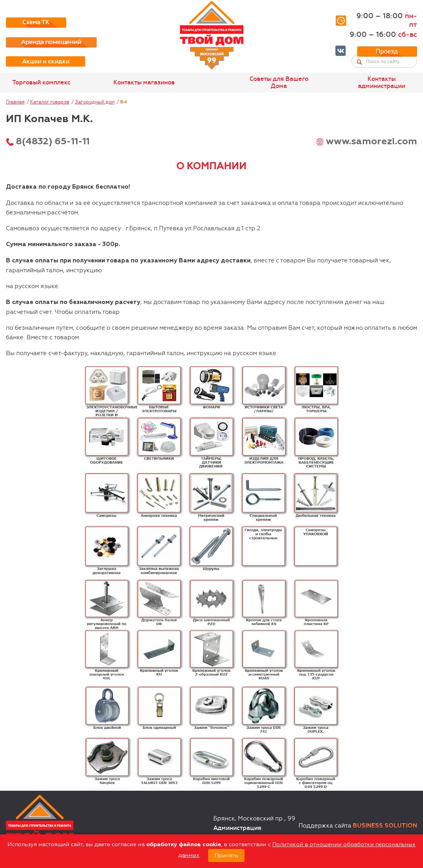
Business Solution (385, 826)
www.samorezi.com (371, 141)
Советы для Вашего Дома (279, 82)
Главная (15, 102)
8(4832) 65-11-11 (53, 141)
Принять (226, 856)
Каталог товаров (50, 102)
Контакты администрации (382, 82)
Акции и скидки (46, 61)
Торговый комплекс (41, 82)
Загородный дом (95, 102)
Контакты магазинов (144, 82)
